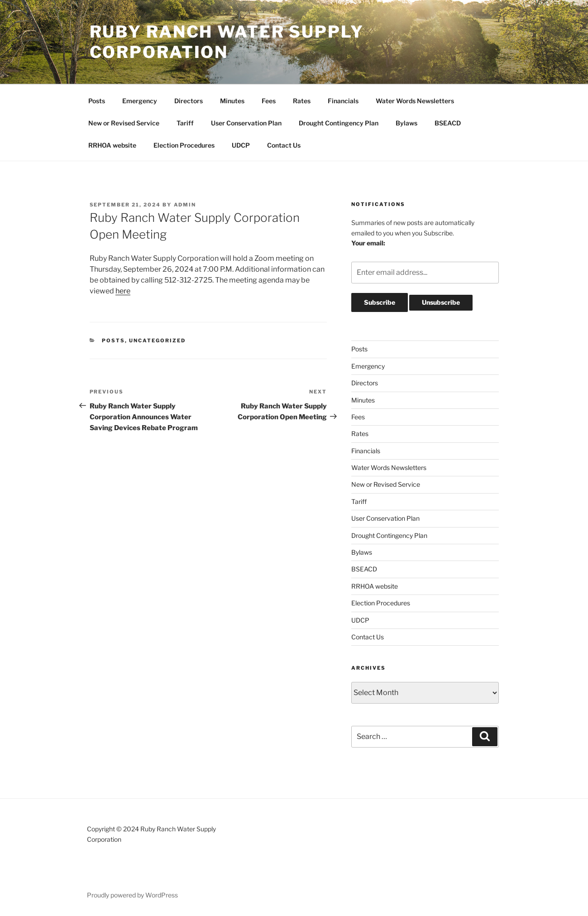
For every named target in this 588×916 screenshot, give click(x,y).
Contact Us (284, 145)
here (123, 291)
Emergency (140, 101)
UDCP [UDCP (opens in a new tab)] (241, 145)
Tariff (185, 123)
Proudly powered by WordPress (132, 895)
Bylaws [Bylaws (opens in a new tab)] (406, 123)
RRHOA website (112, 145)
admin (185, 205)
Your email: (368, 243)
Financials (343, 101)
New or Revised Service (124, 123)
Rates (302, 101)
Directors (189, 101)
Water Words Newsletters (415, 101)
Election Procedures (184, 145)
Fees (269, 101)
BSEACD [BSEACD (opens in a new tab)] (448, 123)
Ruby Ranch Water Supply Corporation (227, 42)
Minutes (232, 101)
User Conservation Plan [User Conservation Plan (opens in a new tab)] (246, 123)
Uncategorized (157, 341)
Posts (97, 101)
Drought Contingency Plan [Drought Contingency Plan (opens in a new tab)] (339, 123)
